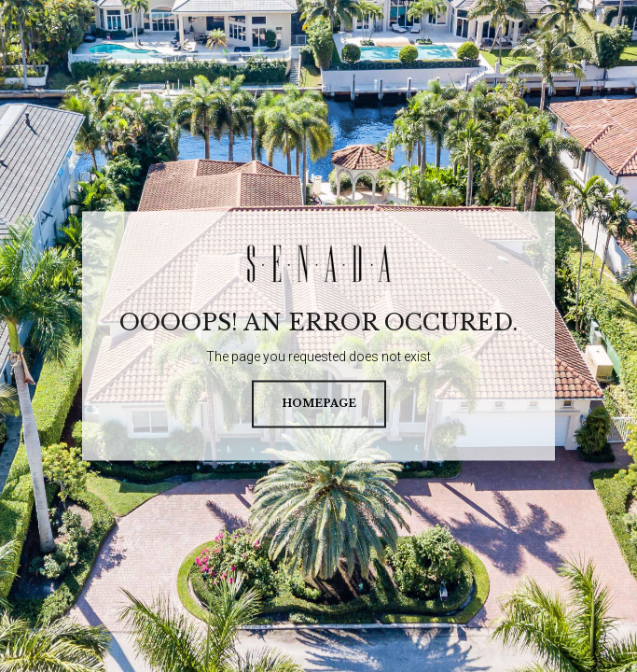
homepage (319, 404)
